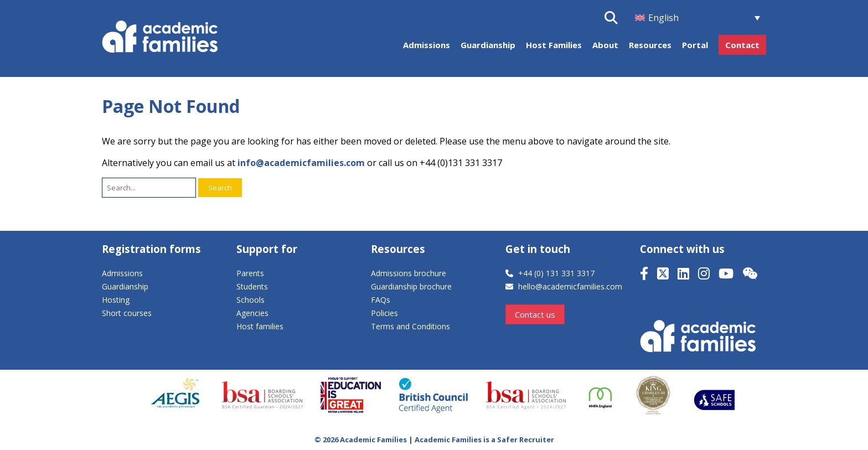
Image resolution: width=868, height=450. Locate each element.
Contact (742, 45)
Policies (384, 313)
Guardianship (488, 45)
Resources (650, 45)
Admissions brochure (409, 273)
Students (252, 286)
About (605, 45)
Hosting (116, 300)
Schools (250, 300)
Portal (695, 45)
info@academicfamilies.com (301, 163)
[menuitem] (697, 18)
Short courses (127, 313)
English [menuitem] (663, 18)
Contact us (535, 314)
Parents (250, 273)
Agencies (252, 313)
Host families (260, 326)
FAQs (381, 300)
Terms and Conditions (410, 326)
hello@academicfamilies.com (570, 286)
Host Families (554, 45)
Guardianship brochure (411, 286)
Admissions (427, 45)
